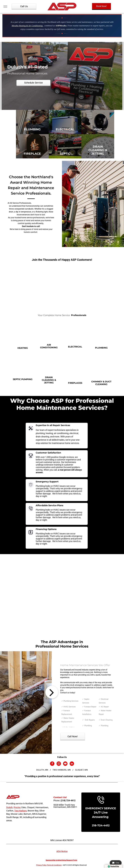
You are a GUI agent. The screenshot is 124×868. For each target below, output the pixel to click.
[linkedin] (72, 764)
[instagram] (59, 764)
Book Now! (101, 6)
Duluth (9, 807)
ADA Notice (62, 851)
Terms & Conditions (54, 865)
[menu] (5, 7)
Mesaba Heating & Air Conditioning (27, 26)
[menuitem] (43, 770)
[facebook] (52, 764)
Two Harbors (20, 811)
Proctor (17, 807)
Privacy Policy (41, 865)
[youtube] (65, 764)
